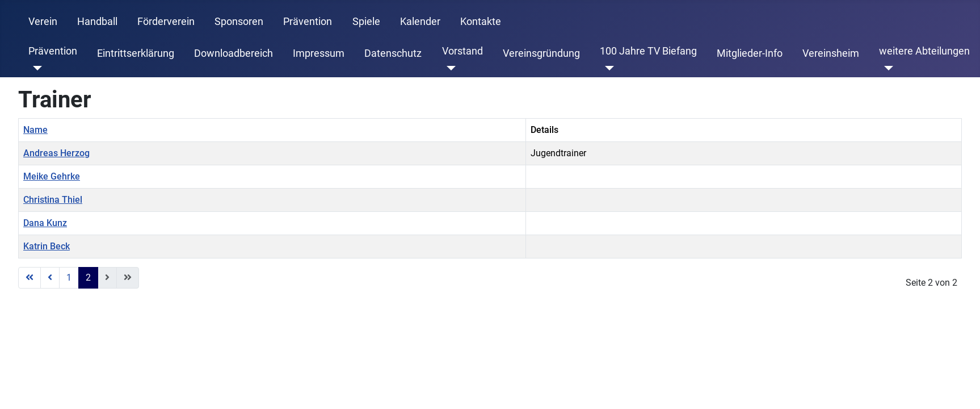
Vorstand (462, 51)
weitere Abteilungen (924, 51)
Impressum (319, 53)
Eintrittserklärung (136, 53)
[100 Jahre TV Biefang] (607, 68)
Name (35, 130)
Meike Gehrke (52, 176)
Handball (97, 22)
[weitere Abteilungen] (886, 68)
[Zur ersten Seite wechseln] (30, 278)
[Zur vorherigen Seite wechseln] (50, 278)
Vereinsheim (831, 53)
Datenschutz (393, 53)
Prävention (308, 22)
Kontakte (481, 22)
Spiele (366, 22)
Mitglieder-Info (750, 53)
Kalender (420, 22)
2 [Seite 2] (88, 277)
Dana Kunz (45, 223)
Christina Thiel (53, 200)
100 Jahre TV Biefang (648, 51)
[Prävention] (35, 68)
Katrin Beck (47, 246)
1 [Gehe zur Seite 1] (69, 277)
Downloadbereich (234, 53)
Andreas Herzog (56, 153)
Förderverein (166, 22)
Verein (43, 22)
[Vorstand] (449, 68)
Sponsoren (239, 22)
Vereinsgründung (541, 53)
